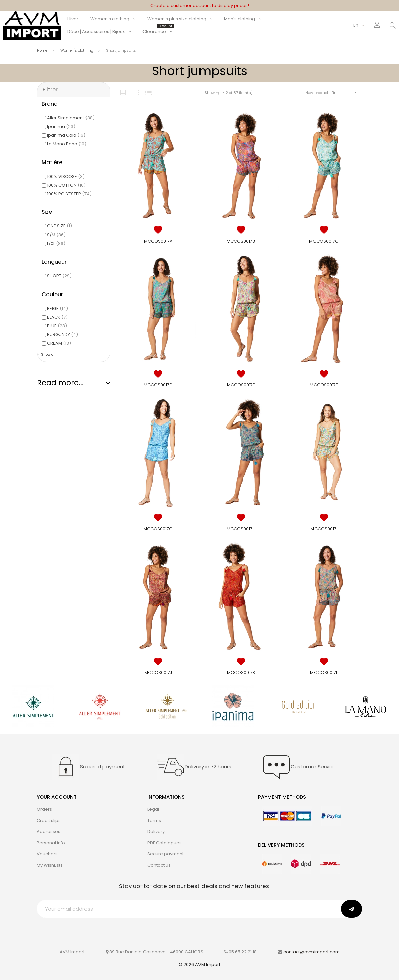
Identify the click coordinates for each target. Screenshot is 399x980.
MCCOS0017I (324, 529)
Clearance (157, 32)
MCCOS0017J (158, 673)
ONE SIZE (60, 226)
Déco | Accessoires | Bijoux (96, 32)
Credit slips (49, 820)
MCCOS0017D (158, 385)
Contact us (159, 865)
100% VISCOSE (66, 176)
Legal (153, 809)
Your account (57, 797)
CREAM (59, 343)
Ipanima (61, 126)
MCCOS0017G (158, 529)
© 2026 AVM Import (199, 964)
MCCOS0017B (241, 241)
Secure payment (165, 854)
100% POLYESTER (69, 194)
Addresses (48, 831)
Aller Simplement (71, 118)
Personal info (51, 843)
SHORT (59, 276)
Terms (154, 820)
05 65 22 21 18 (243, 952)
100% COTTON (66, 185)
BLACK (57, 317)
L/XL (56, 243)
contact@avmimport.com (311, 952)
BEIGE (58, 308)
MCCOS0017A (158, 241)
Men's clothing (240, 19)
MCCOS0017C (324, 241)
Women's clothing (110, 19)
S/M (56, 235)
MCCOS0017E (241, 385)
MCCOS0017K (241, 673)
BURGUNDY (63, 335)
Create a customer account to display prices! (200, 6)
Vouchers (47, 854)
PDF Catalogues (164, 843)
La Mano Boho (67, 144)
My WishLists (50, 865)
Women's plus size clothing (177, 19)
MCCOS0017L (324, 673)
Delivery (156, 831)
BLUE (57, 326)
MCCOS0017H (241, 529)
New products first (322, 93)
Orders (44, 809)
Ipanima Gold (66, 135)
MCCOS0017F (324, 385)
